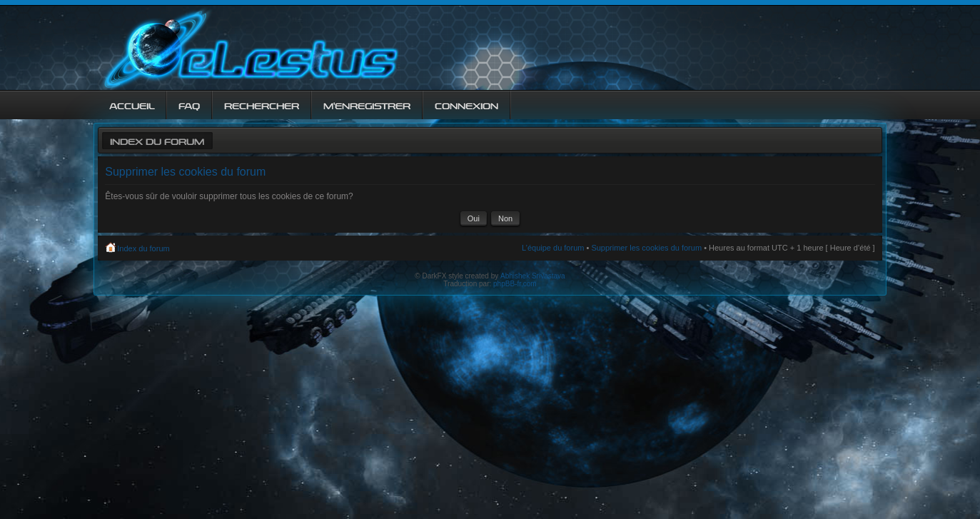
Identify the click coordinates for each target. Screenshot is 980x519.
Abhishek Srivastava (533, 276)
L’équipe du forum (553, 248)
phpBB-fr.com (515, 284)
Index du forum (157, 140)
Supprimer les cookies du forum (646, 248)
